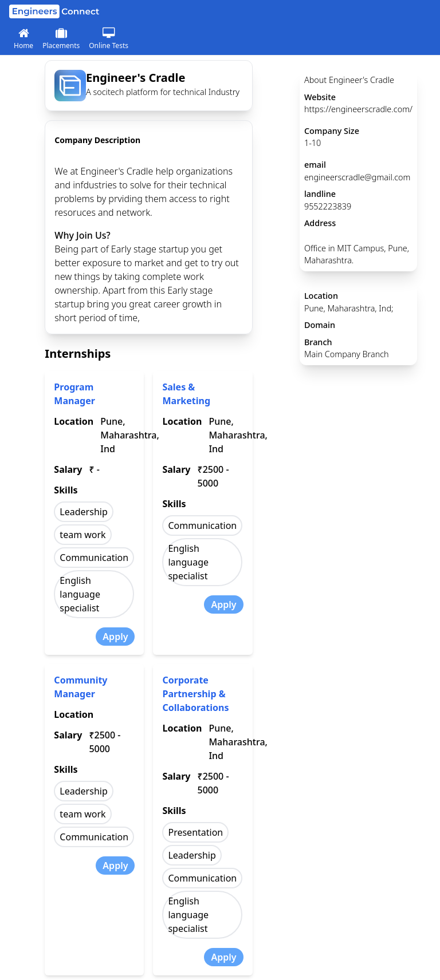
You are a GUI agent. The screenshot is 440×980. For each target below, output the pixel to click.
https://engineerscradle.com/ (358, 109)
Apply (115, 637)
